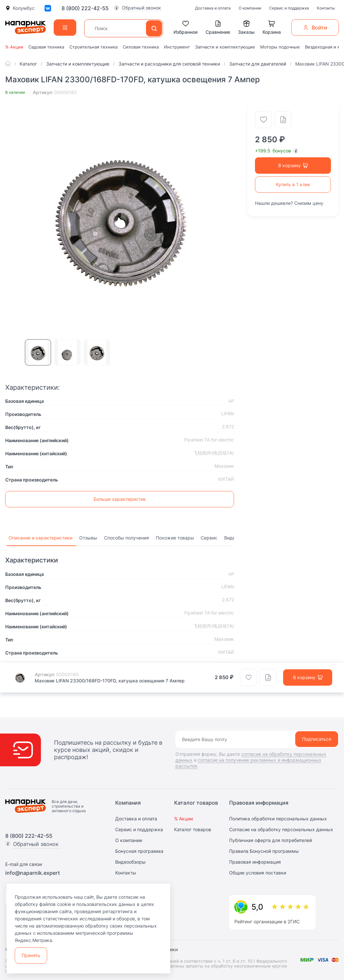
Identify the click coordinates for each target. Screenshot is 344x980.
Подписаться (317, 739)
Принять (31, 955)
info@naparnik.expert (33, 873)
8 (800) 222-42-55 (85, 8)
